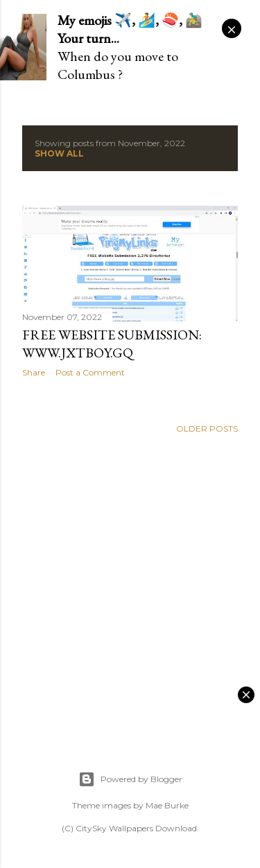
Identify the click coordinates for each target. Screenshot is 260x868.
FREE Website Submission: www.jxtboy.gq (112, 344)
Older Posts (207, 428)
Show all (59, 153)
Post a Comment (90, 372)
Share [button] (34, 372)
